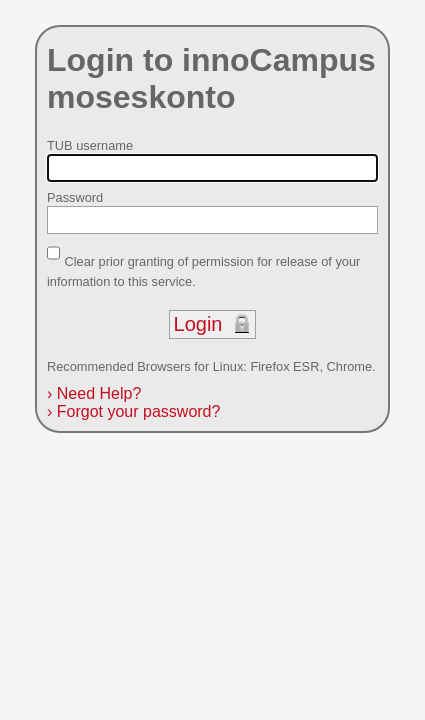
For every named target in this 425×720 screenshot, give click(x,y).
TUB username (90, 145)
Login (198, 324)
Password (75, 197)
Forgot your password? (133, 411)
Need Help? (94, 393)
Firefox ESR (284, 366)
